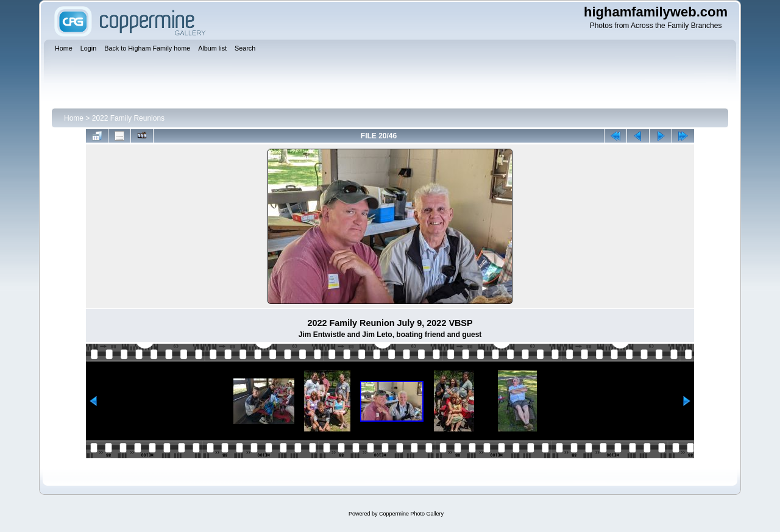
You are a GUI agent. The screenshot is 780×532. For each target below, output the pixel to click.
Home (74, 118)
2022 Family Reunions (128, 118)
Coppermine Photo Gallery (411, 514)
